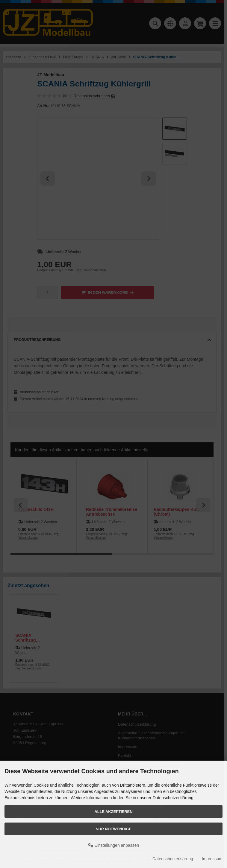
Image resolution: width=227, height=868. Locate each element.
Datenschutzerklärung (173, 859)
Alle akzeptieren (114, 812)
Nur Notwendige (113, 829)
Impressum (212, 859)
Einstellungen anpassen (114, 845)
